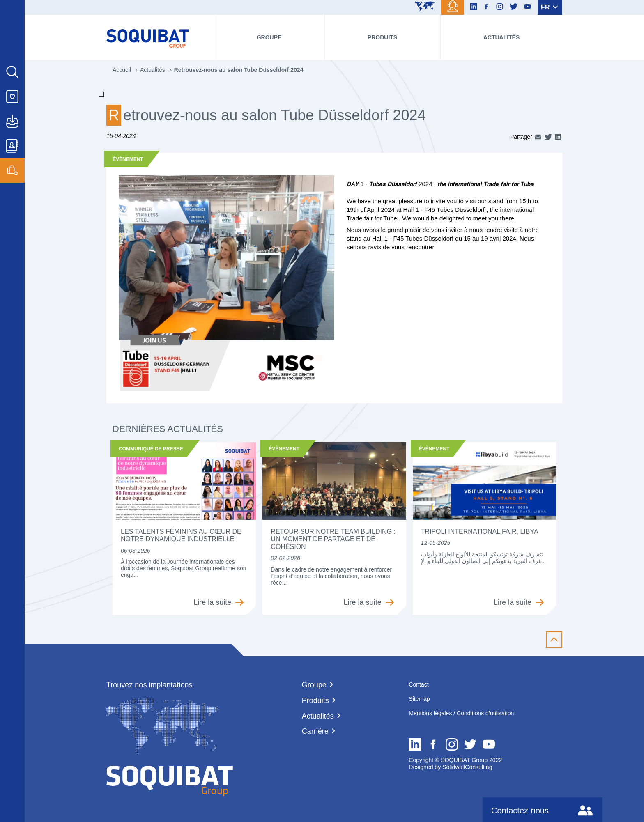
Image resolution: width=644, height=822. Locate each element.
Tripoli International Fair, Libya (480, 532)
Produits (382, 37)
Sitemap (419, 699)
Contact (419, 684)
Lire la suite (218, 602)
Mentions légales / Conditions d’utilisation (461, 713)
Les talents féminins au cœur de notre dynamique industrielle (181, 535)
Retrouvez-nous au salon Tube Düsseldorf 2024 (239, 70)
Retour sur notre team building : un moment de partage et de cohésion (333, 539)
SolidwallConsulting (466, 767)
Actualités (502, 37)
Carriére (315, 731)
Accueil (122, 70)
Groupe (269, 37)
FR (549, 7)
